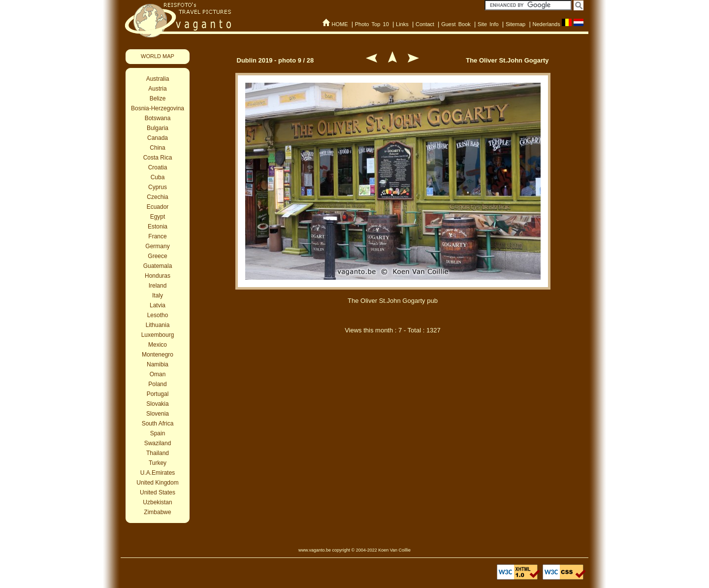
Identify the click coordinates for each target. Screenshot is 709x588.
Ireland (158, 286)
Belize (158, 98)
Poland (157, 384)
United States (158, 492)
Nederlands (546, 24)
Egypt (158, 217)
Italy (158, 295)
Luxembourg (158, 335)
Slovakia (157, 404)
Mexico (158, 345)
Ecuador (158, 207)
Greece (157, 256)
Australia (158, 79)
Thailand (158, 453)
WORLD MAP (158, 56)
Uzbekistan (157, 502)
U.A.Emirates (158, 473)
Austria (157, 89)
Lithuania (158, 325)
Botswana (158, 118)
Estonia (158, 227)
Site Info (488, 24)
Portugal (158, 394)
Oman (158, 374)
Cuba (158, 177)
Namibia (158, 364)
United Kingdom (157, 483)
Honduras (158, 276)
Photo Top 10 (372, 24)
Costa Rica (158, 158)
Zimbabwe (157, 512)
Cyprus (158, 187)
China (157, 148)
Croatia (158, 167)
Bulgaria (158, 128)
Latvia (158, 305)
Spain (158, 433)
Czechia (157, 197)
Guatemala (158, 266)
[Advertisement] (393, 393)
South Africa (158, 424)
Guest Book (456, 24)
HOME (339, 24)
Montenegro (158, 355)
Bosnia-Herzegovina (158, 108)
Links (402, 24)
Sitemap (516, 24)
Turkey (158, 463)
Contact (425, 24)
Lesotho (158, 315)
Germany (157, 246)
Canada (158, 138)
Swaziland (158, 443)
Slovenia (158, 414)
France (157, 236)
